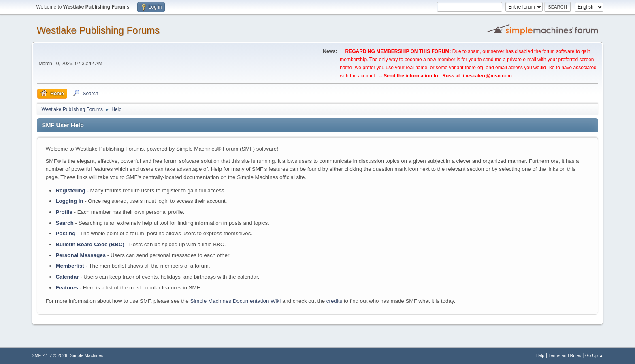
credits (334, 301)
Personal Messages (81, 255)
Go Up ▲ (594, 355)
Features (67, 288)
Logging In (69, 201)
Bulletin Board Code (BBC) (90, 244)
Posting (65, 233)
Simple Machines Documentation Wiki (236, 301)
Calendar (67, 277)
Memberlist (70, 266)
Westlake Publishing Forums (98, 30)
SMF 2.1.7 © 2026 (49, 355)
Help (540, 355)
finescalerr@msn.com (487, 76)
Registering (70, 191)
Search (64, 223)
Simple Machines (87, 355)
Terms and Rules (565, 355)
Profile (64, 212)
